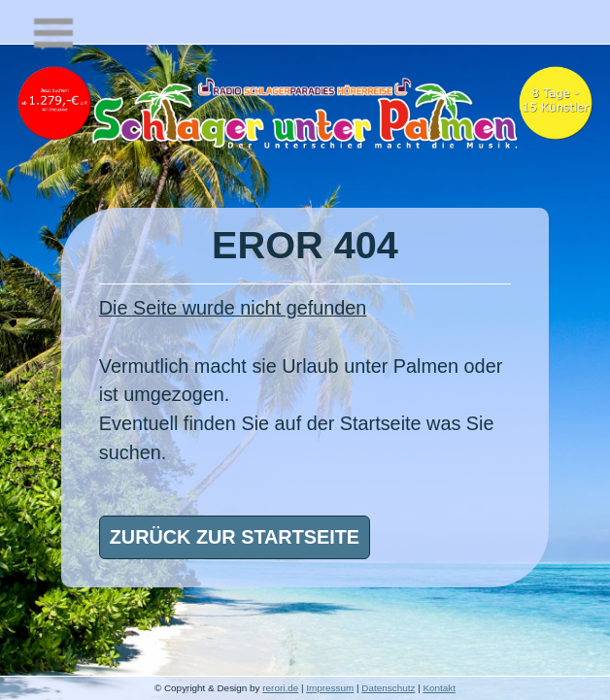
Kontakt (439, 688)
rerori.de (280, 688)
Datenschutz (388, 688)
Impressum (330, 688)
